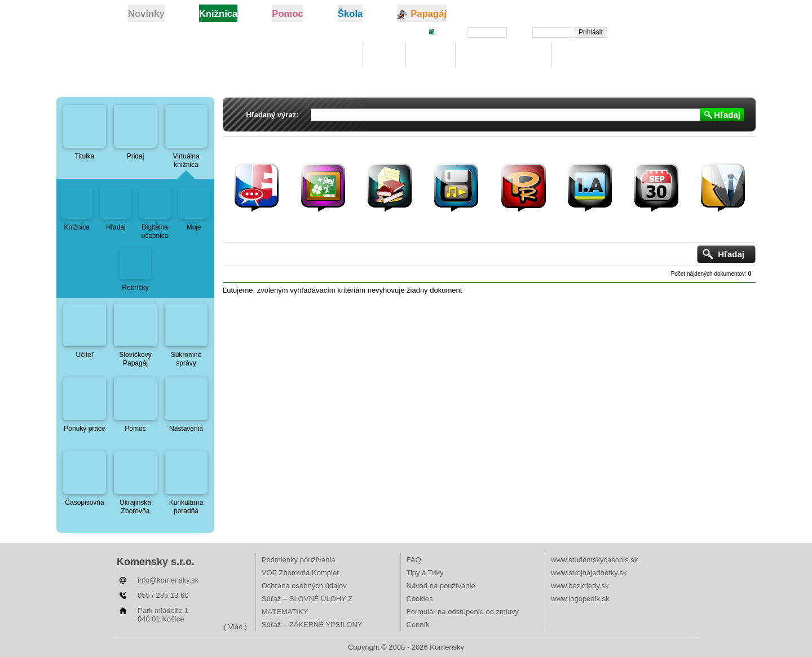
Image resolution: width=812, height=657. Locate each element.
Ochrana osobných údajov (304, 586)
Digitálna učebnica (504, 55)
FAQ (414, 560)
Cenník (418, 625)
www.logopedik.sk (580, 599)
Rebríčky (581, 55)
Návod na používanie (441, 586)
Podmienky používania (299, 560)
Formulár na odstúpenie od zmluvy (463, 612)
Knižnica (334, 55)
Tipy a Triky (425, 573)
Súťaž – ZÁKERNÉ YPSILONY (312, 625)
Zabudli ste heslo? (650, 32)
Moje (384, 55)
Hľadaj (430, 55)
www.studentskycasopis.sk (594, 560)
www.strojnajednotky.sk (589, 573)
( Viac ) (235, 627)
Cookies (420, 599)
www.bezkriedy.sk (580, 586)
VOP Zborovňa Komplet (300, 573)
